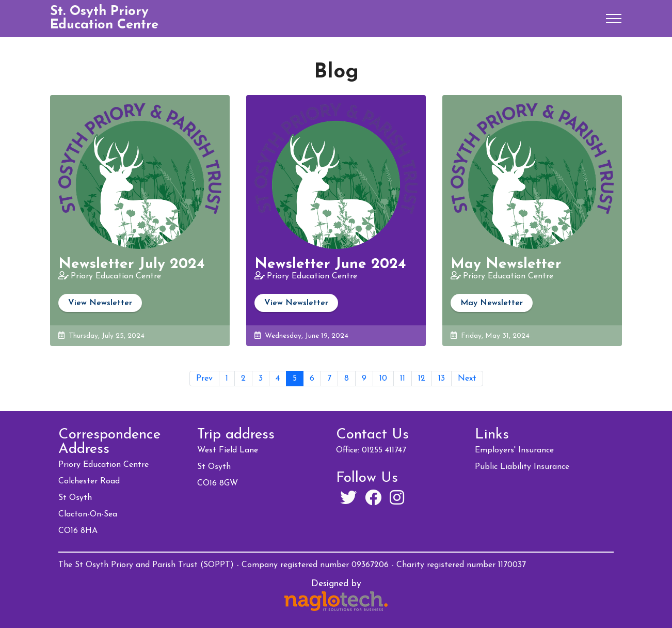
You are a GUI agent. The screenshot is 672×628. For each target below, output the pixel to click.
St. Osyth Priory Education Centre (104, 18)
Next (467, 379)
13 (442, 379)
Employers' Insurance (514, 450)
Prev (204, 379)
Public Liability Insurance (522, 467)
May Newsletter (492, 303)
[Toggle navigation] (614, 19)
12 (422, 379)
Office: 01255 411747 (371, 450)
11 (403, 379)
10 (383, 379)
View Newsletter (100, 303)
